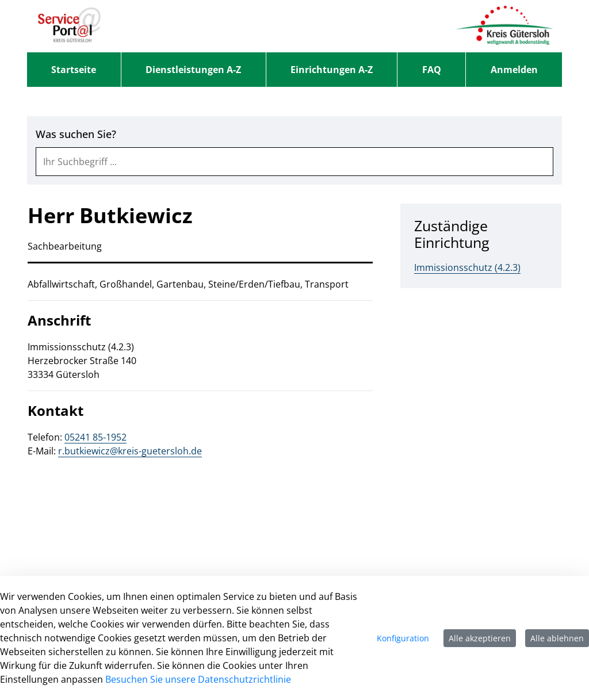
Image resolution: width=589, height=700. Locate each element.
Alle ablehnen (557, 638)
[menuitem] (74, 70)
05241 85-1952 (95, 437)
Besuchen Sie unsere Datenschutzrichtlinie (198, 679)
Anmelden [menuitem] (514, 70)
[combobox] (294, 162)
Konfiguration (403, 638)
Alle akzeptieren (480, 638)
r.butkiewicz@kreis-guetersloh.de (130, 451)
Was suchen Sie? (76, 134)
